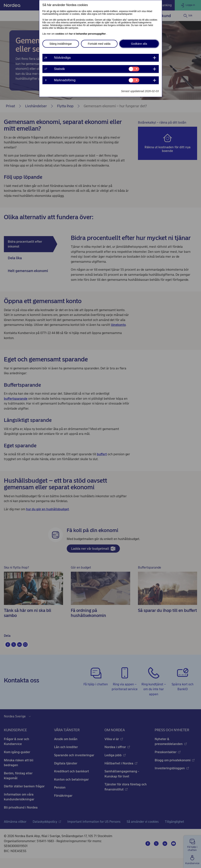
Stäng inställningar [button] (61, 44)
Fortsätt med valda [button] (99, 44)
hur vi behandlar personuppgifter (88, 34)
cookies (60, 34)
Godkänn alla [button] (139, 44)
